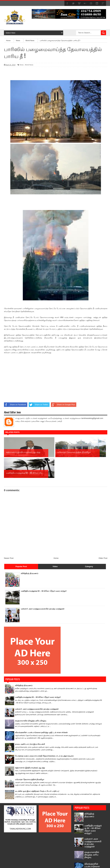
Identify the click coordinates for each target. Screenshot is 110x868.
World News (29, 65)
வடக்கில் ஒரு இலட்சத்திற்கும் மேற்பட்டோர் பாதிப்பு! (37, 770)
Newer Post (9, 537)
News (22, 65)
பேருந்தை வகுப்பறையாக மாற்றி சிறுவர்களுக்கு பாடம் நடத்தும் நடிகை (44, 735)
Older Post (103, 537)
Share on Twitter (38, 405)
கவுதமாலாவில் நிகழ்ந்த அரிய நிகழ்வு (31, 700)
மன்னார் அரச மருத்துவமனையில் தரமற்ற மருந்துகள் (43, 588)
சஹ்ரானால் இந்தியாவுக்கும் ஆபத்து (30, 747)
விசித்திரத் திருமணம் (30, 552)
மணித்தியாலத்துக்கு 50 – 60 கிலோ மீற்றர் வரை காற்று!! (44, 570)
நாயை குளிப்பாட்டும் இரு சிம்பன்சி (30, 723)
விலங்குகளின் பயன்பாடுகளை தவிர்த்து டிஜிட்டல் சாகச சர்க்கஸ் (41, 712)
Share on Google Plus (63, 405)
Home (56, 537)
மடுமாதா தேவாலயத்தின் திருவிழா (30, 759)
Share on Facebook (15, 405)
